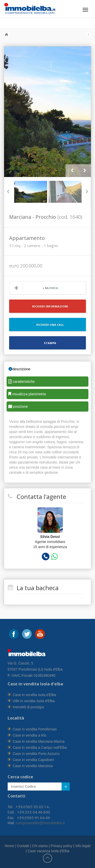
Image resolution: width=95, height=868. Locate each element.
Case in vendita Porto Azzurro (36, 754)
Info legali (83, 846)
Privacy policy (62, 846)
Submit (63, 788)
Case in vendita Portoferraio (35, 729)
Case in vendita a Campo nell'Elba (40, 748)
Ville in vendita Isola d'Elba (34, 701)
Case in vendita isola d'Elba (34, 695)
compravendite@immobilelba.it (40, 823)
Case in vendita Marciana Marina (39, 741)
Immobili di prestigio (28, 707)
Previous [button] (72, 171)
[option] (48, 112)
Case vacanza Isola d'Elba (49, 851)
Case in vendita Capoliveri (33, 760)
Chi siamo (40, 846)
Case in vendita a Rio (30, 735)
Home (9, 846)
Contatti (23, 846)
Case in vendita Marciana (33, 766)
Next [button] (85, 171)
